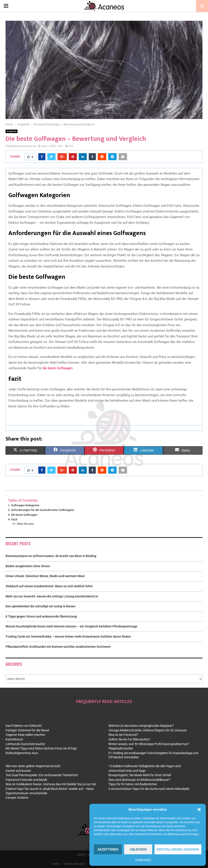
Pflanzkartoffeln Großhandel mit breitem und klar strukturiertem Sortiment (58, 647)
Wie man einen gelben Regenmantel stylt (33, 766)
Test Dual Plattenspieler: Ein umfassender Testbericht (42, 775)
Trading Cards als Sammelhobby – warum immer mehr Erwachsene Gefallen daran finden (68, 636)
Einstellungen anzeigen (178, 849)
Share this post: (26, 524)
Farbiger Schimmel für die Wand (27, 730)
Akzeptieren (108, 849)
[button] (199, 810)
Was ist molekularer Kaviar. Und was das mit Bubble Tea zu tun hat (51, 784)
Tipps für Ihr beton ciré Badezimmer (133, 784)
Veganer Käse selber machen (25, 735)
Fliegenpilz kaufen (121, 748)
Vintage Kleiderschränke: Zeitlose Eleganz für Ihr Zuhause (148, 730)
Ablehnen (138, 849)
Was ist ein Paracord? (123, 735)
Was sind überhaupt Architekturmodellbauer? (139, 780)
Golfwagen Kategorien (25, 505)
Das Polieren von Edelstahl (24, 726)
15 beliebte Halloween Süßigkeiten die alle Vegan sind (145, 766)
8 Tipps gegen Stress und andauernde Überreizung (41, 616)
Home (56, 864)
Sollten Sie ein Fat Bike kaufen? (129, 739)
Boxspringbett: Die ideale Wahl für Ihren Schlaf (140, 775)
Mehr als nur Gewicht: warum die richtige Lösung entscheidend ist (52, 596)
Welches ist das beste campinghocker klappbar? (141, 726)
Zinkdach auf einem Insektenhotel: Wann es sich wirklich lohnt (49, 586)
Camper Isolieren (17, 798)
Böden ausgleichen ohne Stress (28, 566)
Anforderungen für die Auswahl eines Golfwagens (43, 510)
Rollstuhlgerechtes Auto (22, 753)
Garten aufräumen (18, 771)
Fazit (14, 519)
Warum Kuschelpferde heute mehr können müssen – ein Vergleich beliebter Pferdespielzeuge (71, 626)
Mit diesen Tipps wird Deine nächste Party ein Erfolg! (41, 748)
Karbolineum (14, 739)
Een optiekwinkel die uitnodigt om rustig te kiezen (40, 606)
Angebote (12, 131)
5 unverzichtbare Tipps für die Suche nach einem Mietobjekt (149, 789)
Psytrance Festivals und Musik (26, 780)
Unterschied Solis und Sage (127, 771)
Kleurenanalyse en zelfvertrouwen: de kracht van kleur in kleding (51, 556)
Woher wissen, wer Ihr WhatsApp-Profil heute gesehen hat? (149, 744)
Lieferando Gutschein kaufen (25, 744)
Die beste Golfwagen (24, 515)
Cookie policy (143, 860)
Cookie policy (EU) (74, 864)
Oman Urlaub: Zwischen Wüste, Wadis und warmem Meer (45, 576)
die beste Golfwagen (58, 368)
